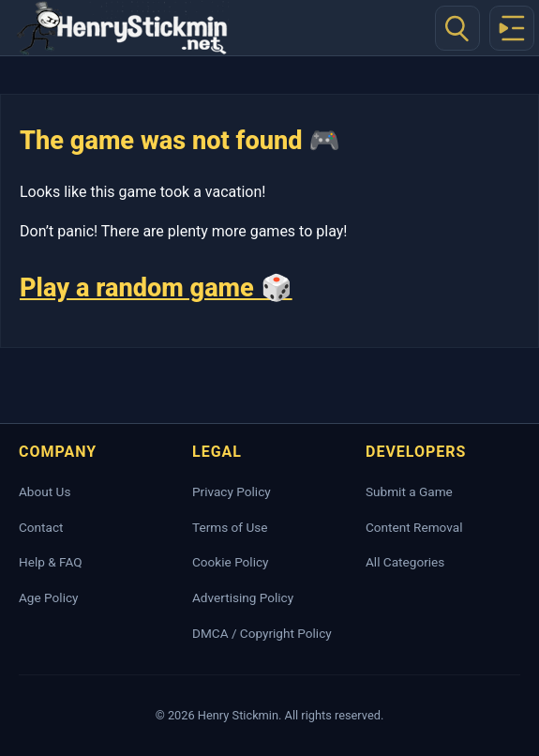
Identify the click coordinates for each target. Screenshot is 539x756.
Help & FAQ (51, 562)
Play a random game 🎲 (156, 288)
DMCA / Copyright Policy (262, 633)
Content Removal (414, 527)
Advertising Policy (243, 597)
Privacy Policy (232, 491)
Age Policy (48, 597)
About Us (45, 491)
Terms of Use (230, 527)
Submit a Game (409, 491)
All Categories (405, 562)
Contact (41, 527)
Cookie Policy (231, 562)
